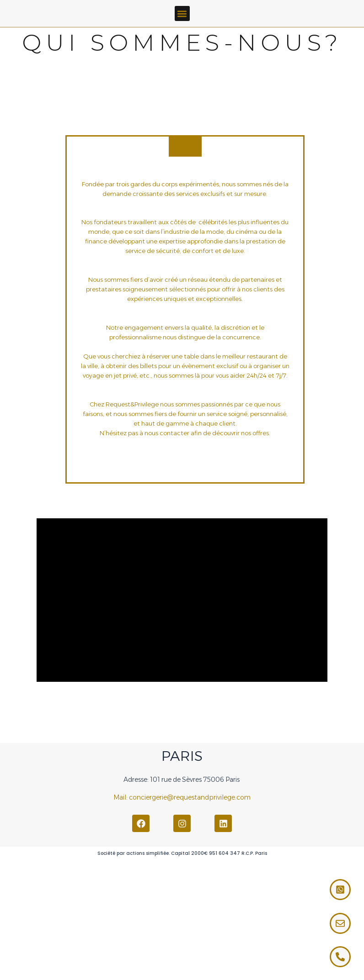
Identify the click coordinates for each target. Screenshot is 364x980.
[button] (182, 13)
